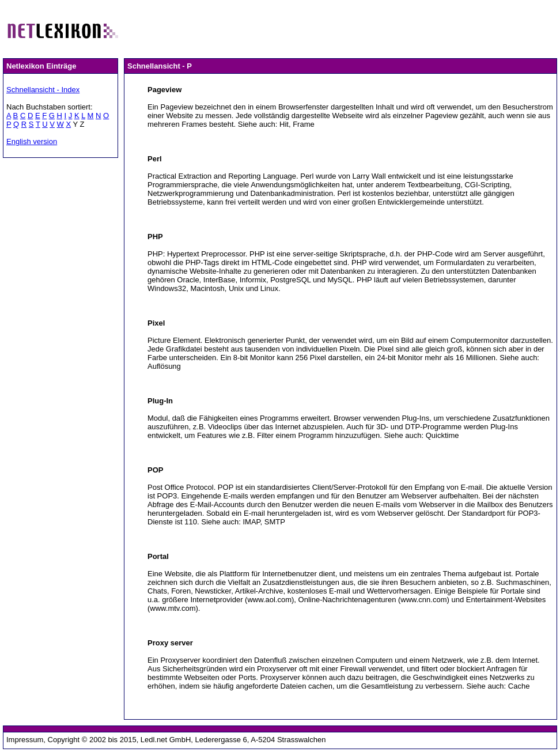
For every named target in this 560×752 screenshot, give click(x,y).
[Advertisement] (340, 28)
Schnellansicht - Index (43, 90)
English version (32, 141)
